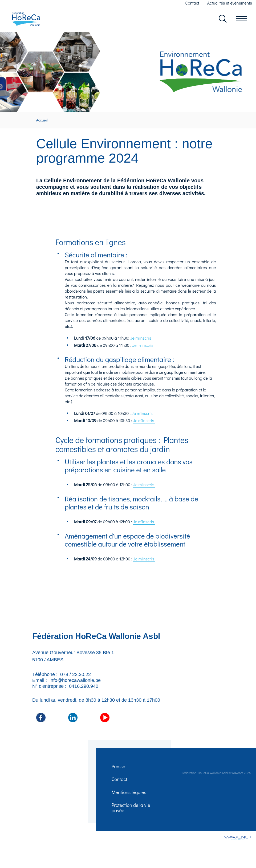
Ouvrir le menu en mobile (241, 19)
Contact (192, 3)
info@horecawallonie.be (75, 681)
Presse (119, 768)
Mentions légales (129, 795)
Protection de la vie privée (131, 812)
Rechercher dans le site (223, 19)
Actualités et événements (230, 3)
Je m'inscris (141, 339)
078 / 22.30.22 (76, 675)
